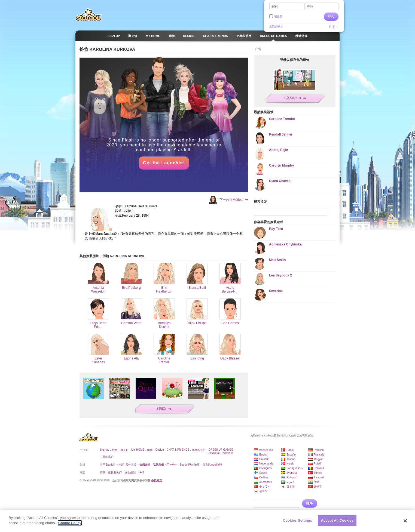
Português (266, 468)
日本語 (291, 487)
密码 (310, 7)
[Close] (405, 521)
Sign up (105, 450)
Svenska (292, 473)
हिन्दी (316, 482)
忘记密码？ (276, 27)
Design (160, 450)
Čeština (264, 477)
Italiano (291, 459)
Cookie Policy (70, 523)
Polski (317, 464)
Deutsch (319, 450)
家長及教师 (115, 473)
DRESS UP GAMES (221, 450)
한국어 (263, 491)
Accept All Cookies (337, 520)
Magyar (318, 459)
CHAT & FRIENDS (178, 450)
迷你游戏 (228, 453)
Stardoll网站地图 (190, 465)
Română (319, 468)
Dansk (290, 450)
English (264, 455)
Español (291, 455)
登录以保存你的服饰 (295, 60)
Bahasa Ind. (266, 450)
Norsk (290, 464)
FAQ (141, 472)
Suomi (263, 473)
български (266, 482)
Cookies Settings (298, 520)
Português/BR (295, 468)
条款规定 (157, 480)
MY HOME (138, 450)
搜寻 (310, 503)
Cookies (172, 464)
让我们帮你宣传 (127, 465)
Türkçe (318, 473)
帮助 (103, 473)
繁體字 (318, 487)
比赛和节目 (199, 450)
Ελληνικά (292, 477)
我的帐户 (108, 457)
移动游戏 (214, 453)
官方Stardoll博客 (213, 465)
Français (319, 455)
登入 (331, 17)
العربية (290, 482)
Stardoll (89, 15)
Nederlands (266, 464)
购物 (150, 450)
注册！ (334, 27)
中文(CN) (265, 487)
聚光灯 (124, 450)
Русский (319, 477)
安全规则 (130, 473)
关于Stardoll (107, 465)
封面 (115, 450)
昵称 (274, 7)
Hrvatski (264, 459)
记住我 (278, 16)
